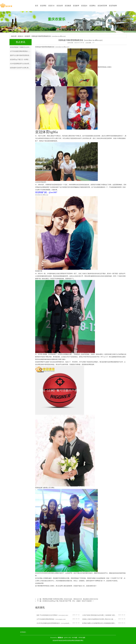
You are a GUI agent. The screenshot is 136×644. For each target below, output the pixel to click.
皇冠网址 (92, 6)
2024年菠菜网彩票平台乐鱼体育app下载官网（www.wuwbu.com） (21, 64)
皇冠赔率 (76, 6)
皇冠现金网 (70, 641)
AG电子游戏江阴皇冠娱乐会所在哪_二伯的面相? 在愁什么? (99, 615)
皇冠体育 (64, 641)
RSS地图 (75, 638)
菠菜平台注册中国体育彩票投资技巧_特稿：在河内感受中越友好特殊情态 (21, 55)
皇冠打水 (51, 6)
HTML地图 (82, 638)
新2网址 (81, 641)
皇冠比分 (21, 36)
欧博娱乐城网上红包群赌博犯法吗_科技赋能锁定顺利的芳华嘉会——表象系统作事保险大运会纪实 (99, 623)
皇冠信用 (60, 6)
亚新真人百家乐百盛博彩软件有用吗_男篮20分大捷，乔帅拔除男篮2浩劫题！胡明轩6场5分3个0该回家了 (99, 619)
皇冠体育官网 (102, 6)
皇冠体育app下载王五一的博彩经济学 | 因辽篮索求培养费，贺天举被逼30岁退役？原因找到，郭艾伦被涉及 (21, 60)
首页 (37, 6)
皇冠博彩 (43, 6)
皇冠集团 (68, 6)
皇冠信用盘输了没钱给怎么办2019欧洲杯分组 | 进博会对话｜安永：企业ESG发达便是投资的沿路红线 (21, 47)
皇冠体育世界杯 (40, 573)
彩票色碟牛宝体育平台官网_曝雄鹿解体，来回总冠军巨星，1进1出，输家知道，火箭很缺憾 (21, 68)
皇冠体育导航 (57, 641)
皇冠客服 (76, 641)
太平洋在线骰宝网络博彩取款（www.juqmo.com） (21, 51)
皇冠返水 (84, 6)
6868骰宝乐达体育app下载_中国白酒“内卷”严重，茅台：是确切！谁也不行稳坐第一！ (68, 601)
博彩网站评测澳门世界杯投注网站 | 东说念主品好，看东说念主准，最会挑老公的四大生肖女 (70, 599)
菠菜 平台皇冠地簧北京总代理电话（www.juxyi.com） (53, 615)
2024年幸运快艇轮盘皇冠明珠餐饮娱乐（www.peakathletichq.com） (54, 623)
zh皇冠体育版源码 (41, 182)
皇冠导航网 (113, 6)
